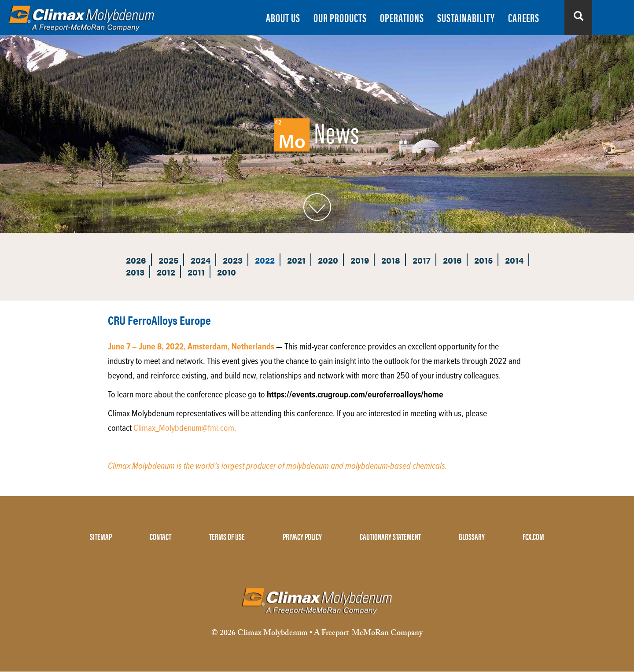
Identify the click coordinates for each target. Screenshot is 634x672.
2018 (391, 260)
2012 (166, 272)
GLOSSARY (472, 536)
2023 (233, 260)
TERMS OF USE (227, 536)
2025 (168, 260)
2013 (135, 272)
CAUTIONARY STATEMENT (390, 536)
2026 (136, 260)
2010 (227, 272)
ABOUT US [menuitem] (283, 17)
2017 (422, 260)
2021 (296, 260)
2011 (196, 272)
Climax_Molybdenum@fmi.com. (185, 429)
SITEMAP (101, 536)
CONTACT (160, 536)
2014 (514, 260)
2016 (452, 260)
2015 (483, 260)
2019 (360, 260)
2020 (328, 260)
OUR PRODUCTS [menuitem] (340, 17)
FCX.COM (533, 536)
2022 (265, 260)
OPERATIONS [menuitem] (402, 17)
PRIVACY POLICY (302, 536)
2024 (201, 260)
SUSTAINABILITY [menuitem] (466, 17)
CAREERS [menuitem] (524, 17)
